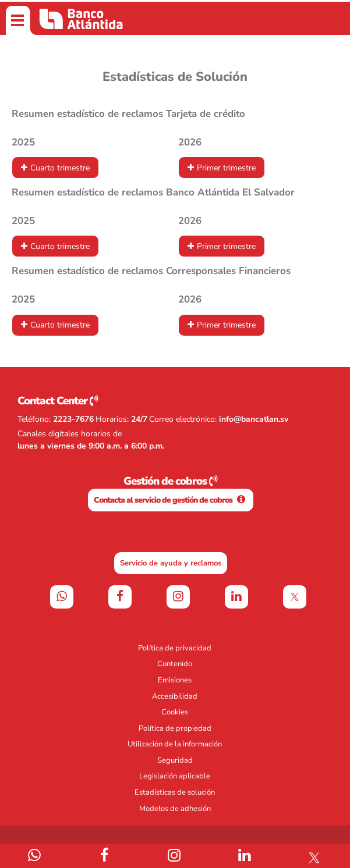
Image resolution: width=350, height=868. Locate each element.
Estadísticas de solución (175, 792)
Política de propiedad (175, 728)
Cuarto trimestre (60, 168)
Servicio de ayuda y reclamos (171, 563)
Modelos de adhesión (175, 809)
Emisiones (175, 680)
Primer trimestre (226, 168)
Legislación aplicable (175, 776)
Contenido (175, 664)
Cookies (175, 712)
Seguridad (175, 760)
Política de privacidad (175, 648)
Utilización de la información (175, 744)
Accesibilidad (175, 696)
